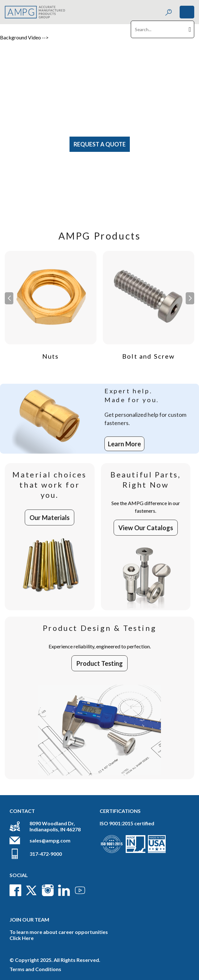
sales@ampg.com (50, 840)
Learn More (124, 444)
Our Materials (50, 517)
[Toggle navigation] (187, 12)
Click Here (22, 938)
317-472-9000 (46, 854)
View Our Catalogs (146, 528)
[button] (190, 298)
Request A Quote (100, 144)
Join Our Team (29, 919)
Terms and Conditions (35, 969)
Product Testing (99, 663)
